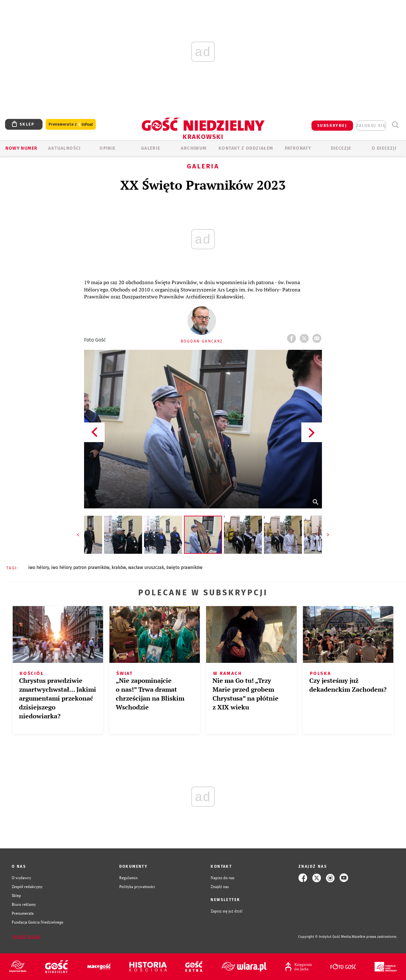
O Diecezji (384, 148)
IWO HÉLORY (39, 568)
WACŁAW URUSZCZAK (146, 568)
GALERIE (151, 148)
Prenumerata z (71, 124)
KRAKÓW (119, 568)
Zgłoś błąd (26, 937)
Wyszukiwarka (395, 125)
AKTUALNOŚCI (64, 148)
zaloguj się (371, 126)
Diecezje (341, 148)
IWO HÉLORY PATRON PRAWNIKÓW (80, 568)
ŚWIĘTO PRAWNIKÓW (184, 568)
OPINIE (108, 148)
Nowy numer (21, 148)
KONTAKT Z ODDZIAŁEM (246, 148)
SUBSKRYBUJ (332, 126)
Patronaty (298, 148)
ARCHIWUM (194, 148)
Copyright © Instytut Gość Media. (325, 937)
